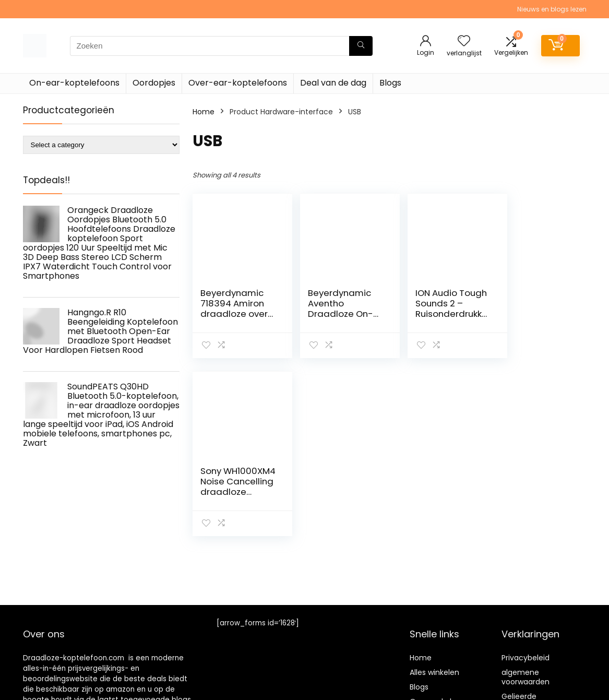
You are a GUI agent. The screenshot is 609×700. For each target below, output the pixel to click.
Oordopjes (154, 83)
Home (204, 112)
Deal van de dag (333, 83)
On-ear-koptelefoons (74, 83)
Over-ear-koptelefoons (238, 83)
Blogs (390, 83)
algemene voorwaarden (526, 677)
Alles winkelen (434, 672)
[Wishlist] (464, 41)
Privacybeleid (526, 658)
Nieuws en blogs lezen (552, 9)
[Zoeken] (361, 46)
